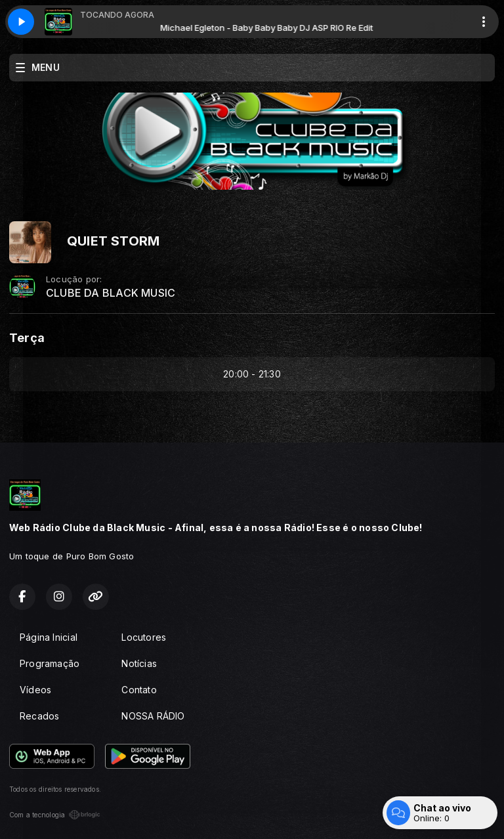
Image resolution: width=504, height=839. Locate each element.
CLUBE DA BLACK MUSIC (111, 293)
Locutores (144, 637)
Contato (139, 690)
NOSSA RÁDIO (153, 716)
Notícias (139, 663)
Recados (39, 716)
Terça (27, 338)
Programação (50, 663)
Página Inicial (49, 637)
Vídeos (35, 690)
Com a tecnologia (55, 815)
